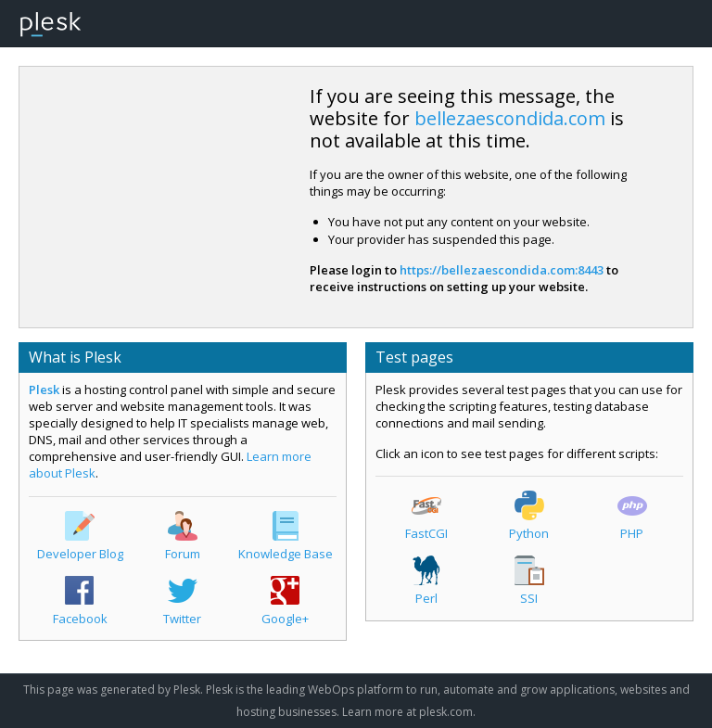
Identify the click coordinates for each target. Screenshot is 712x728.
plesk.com (446, 712)
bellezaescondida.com (510, 118)
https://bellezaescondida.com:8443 (502, 270)
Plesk (44, 390)
